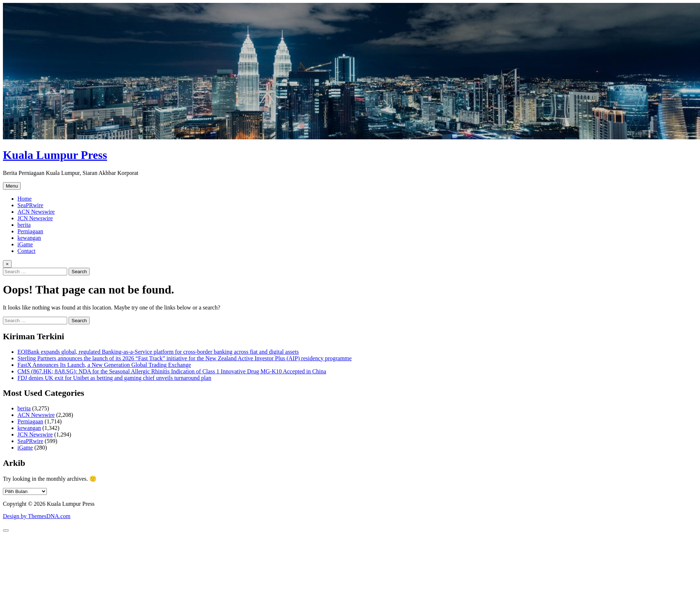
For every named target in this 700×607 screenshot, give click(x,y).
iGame (25, 244)
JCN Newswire (35, 218)
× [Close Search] (7, 264)
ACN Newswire (36, 212)
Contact (27, 251)
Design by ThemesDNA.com (37, 516)
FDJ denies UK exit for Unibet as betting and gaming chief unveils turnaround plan (114, 378)
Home (25, 199)
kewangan (29, 238)
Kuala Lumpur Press (55, 155)
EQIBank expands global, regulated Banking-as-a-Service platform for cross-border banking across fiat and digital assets (158, 352)
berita (24, 225)
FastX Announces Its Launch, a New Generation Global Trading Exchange (104, 365)
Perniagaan (30, 231)
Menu (12, 186)
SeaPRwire (30, 205)
